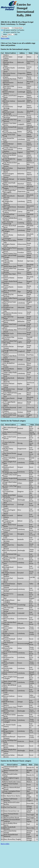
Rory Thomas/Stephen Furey (9, 663)
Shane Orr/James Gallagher (9, 230)
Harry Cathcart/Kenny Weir (10, 329)
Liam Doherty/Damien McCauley (9, 633)
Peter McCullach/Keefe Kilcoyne (9, 196)
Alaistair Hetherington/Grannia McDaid (10, 589)
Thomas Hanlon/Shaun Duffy (10, 266)
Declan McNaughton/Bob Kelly (9, 613)
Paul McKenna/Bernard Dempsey (9, 737)
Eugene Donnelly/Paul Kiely (10, 78)
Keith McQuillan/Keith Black (9, 378)
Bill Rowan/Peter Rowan (12, 818)
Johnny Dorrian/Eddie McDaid (8, 668)
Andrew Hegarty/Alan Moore (10, 355)
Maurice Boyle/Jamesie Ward (10, 706)
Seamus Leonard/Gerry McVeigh (8, 107)
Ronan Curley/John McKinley (10, 559)
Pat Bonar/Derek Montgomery (9, 500)
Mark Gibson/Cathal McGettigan (10, 682)
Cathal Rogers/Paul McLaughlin (10, 191)
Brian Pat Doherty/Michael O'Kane (9, 384)
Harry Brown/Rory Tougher (12, 839)
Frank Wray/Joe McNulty (9, 295)
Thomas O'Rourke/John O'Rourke (8, 261)
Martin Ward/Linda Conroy (12, 782)
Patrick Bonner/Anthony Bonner (9, 746)
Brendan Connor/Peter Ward (10, 273)
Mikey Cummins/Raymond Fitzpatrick (10, 407)
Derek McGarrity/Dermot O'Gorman (10, 73)
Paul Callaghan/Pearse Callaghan (9, 600)
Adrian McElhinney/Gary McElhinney (9, 389)
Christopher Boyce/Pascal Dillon (10, 240)
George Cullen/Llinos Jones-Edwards (10, 148)
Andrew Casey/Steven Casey (10, 412)
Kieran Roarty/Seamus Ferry (10, 253)
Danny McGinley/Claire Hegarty (9, 711)
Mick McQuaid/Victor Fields (9, 504)
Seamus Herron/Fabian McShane (8, 168)
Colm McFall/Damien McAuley (9, 539)
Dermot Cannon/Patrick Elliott (9, 287)
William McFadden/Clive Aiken (9, 545)
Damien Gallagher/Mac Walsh (10, 472)
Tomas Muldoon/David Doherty (9, 467)
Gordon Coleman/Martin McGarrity (9, 369)
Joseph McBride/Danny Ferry (9, 702)
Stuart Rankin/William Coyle (9, 691)
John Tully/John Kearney (9, 609)
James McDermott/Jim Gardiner (9, 657)
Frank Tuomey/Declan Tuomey (9, 346)
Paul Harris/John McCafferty (9, 87)
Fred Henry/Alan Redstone (9, 338)
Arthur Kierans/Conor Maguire (8, 534)
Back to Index (5, 38)
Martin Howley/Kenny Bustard (8, 235)
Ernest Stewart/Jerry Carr (12, 811)
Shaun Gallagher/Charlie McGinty (9, 68)
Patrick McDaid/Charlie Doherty (9, 333)
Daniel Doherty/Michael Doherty (9, 92)
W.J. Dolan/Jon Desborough (8, 223)
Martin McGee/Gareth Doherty (8, 515)
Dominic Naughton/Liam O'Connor (9, 307)
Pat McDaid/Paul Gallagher (9, 215)
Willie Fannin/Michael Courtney (9, 144)
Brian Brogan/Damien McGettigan (9, 731)
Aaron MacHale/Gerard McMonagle (9, 112)
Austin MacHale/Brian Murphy (9, 62)
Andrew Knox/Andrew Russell (8, 628)
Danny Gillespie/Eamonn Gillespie (9, 360)
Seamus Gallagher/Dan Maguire (8, 201)
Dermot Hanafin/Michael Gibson (9, 179)
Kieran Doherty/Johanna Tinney (9, 278)
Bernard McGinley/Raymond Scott (10, 550)
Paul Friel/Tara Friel (10, 807)
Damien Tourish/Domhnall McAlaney (9, 639)
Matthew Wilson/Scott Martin (10, 152)
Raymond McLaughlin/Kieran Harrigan (10, 207)
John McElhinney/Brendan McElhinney (10, 313)
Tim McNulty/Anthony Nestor (9, 101)
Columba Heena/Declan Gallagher (8, 648)
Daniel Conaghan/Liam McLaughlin (9, 521)
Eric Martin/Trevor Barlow (12, 796)
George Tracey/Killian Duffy (10, 132)
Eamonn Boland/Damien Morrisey (9, 83)
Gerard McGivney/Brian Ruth (9, 619)
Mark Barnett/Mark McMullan (10, 496)
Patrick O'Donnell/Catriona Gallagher (10, 720)
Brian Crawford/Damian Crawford (9, 584)
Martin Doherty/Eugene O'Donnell (9, 174)
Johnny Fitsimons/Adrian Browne (9, 755)
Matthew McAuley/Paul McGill (8, 578)
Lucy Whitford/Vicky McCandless (10, 394)
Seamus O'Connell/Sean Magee (9, 491)
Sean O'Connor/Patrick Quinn (9, 398)
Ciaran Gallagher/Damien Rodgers (9, 573)
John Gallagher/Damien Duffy (9, 244)
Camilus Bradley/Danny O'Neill (8, 449)
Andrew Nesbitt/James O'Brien (8, 57)
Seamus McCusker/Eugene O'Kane (9, 510)
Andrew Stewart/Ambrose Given (9, 696)
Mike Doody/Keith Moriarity (10, 828)
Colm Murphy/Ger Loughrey (10, 160)
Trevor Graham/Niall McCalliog (10, 342)
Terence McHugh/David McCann (9, 567)
